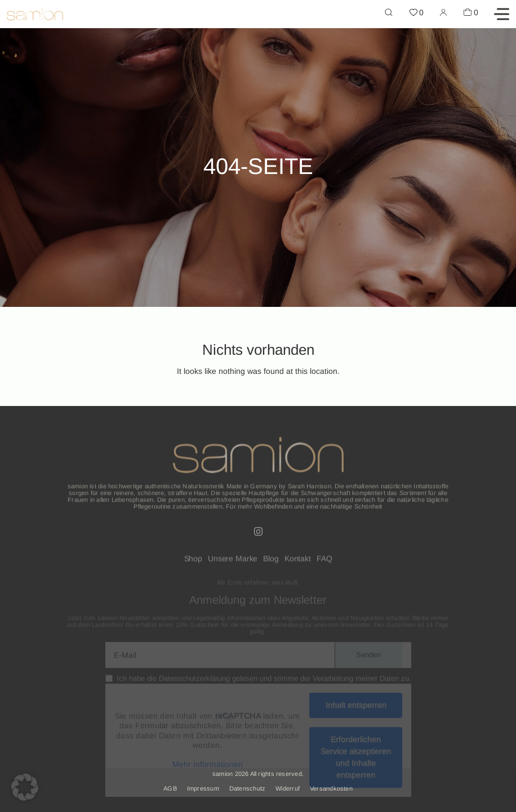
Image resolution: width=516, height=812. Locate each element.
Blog (271, 562)
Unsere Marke (233, 562)
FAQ (324, 562)
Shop (193, 562)
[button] (25, 787)
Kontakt (298, 562)
